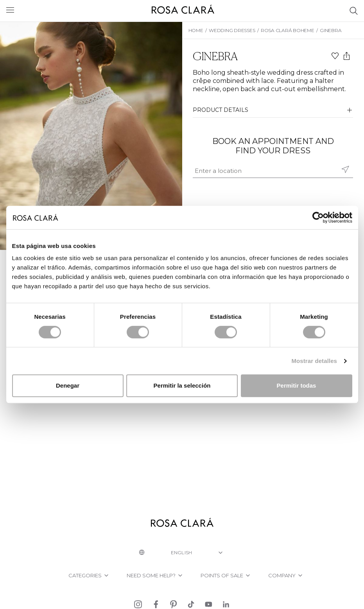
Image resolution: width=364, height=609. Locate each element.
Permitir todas (297, 385)
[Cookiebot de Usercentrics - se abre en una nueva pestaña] (318, 217)
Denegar (68, 385)
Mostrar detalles (314, 361)
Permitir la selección (182, 385)
